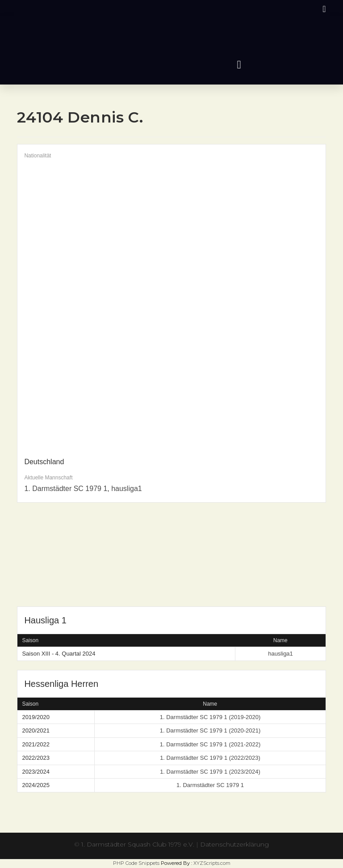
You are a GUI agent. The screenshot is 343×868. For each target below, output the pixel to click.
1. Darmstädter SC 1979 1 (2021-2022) (210, 744)
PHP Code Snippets (136, 863)
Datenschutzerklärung (234, 844)
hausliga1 (127, 489)
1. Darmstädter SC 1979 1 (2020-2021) (210, 730)
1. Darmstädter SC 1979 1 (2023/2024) (210, 772)
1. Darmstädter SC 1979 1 (66, 489)
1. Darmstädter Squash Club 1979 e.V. (138, 844)
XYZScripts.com (212, 863)
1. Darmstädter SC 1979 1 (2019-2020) (210, 717)
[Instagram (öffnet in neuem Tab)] (323, 9)
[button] (239, 65)
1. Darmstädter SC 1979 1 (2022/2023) (210, 758)
